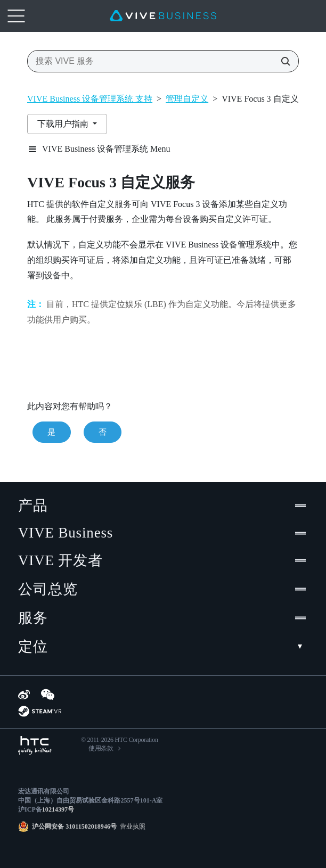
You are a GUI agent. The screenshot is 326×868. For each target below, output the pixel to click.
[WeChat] (48, 695)
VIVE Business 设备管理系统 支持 (90, 99)
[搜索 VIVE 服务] (282, 61)
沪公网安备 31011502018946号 (74, 826)
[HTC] (35, 745)
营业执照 (131, 826)
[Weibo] (24, 695)
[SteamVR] (40, 711)
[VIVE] (163, 16)
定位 (163, 647)
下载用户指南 (64, 124)
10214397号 (58, 809)
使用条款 (101, 748)
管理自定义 (187, 99)
